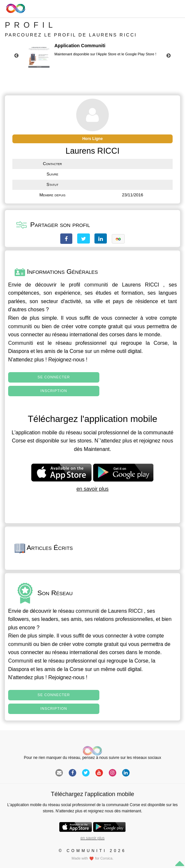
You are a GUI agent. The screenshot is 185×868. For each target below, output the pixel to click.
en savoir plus (93, 489)
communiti (96, 285)
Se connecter (54, 377)
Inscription (54, 391)
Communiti (21, 343)
